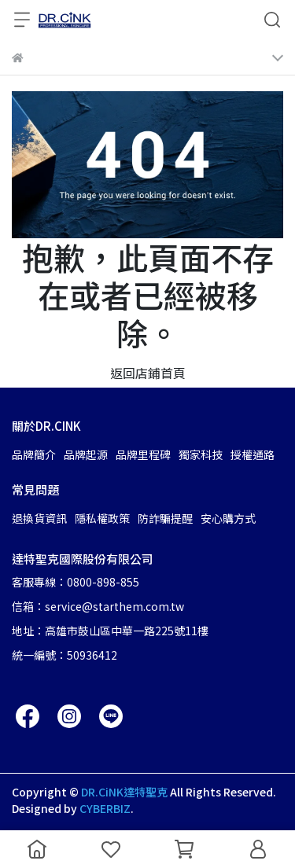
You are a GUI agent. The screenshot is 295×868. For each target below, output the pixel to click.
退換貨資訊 (39, 518)
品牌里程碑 (143, 454)
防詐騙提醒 (165, 518)
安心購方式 (228, 518)
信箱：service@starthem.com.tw (98, 606)
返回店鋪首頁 (148, 373)
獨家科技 (201, 454)
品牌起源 (86, 454)
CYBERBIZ (105, 808)
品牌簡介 (34, 454)
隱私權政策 (102, 518)
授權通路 (253, 454)
